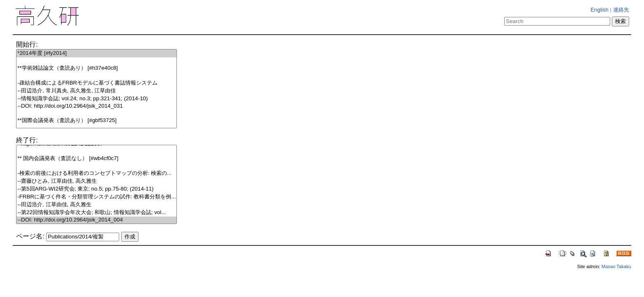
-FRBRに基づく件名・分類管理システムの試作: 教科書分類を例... (96, 197)
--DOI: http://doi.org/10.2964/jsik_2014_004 (96, 220)
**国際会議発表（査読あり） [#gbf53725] (96, 121)
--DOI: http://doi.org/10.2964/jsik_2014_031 (96, 106)
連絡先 (621, 10)
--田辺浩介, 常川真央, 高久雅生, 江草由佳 (96, 91)
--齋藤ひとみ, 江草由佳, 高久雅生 (96, 181)
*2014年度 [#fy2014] (96, 53)
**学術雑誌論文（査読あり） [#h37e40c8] (96, 68)
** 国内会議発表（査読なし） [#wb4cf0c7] (96, 159)
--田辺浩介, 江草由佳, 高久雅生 (96, 205)
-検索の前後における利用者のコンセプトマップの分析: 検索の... (96, 173)
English (599, 10)
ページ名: (30, 236)
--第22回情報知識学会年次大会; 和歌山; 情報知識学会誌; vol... (96, 213)
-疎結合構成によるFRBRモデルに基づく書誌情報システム (96, 83)
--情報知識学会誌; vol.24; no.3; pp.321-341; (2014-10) (96, 99)
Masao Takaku (616, 266)
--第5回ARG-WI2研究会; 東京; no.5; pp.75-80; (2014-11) (96, 189)
